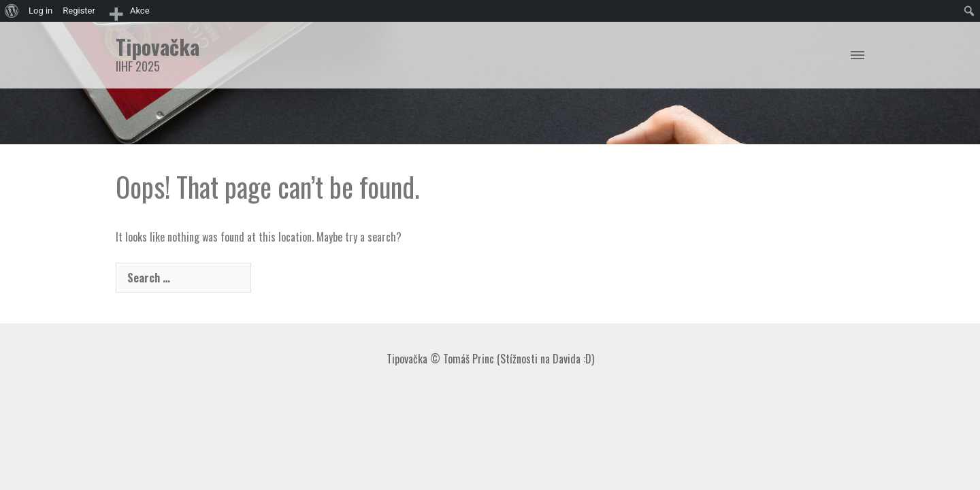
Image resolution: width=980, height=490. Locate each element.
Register (79, 11)
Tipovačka (158, 47)
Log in (40, 11)
